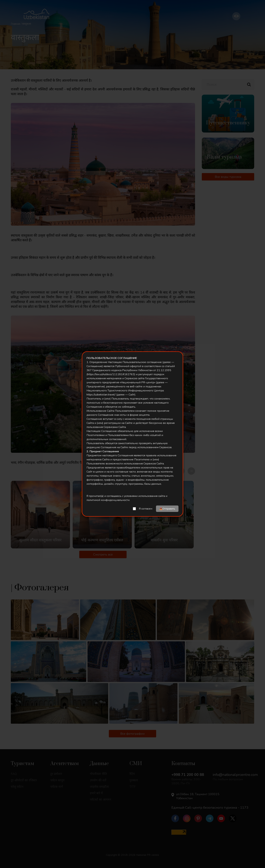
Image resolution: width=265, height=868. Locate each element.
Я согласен (146, 509)
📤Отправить (167, 509)
